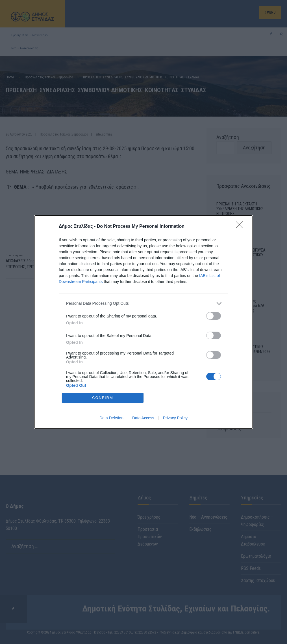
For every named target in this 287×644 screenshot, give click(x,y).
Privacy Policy (175, 418)
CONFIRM (103, 398)
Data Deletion (111, 418)
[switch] (214, 316)
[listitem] (143, 303)
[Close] (241, 227)
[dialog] (143, 322)
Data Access (143, 418)
